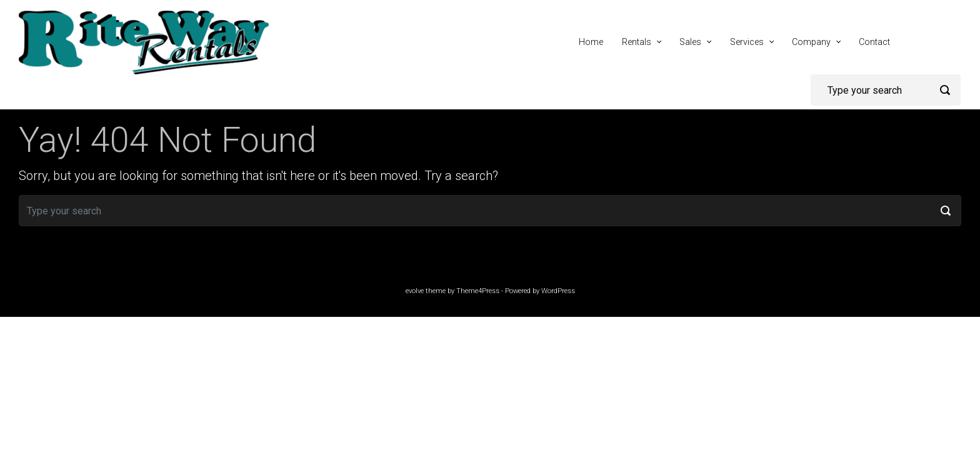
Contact (874, 42)
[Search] (886, 90)
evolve (415, 291)
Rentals (637, 42)
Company (811, 42)
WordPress (558, 291)
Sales (690, 42)
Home (591, 42)
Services (747, 42)
